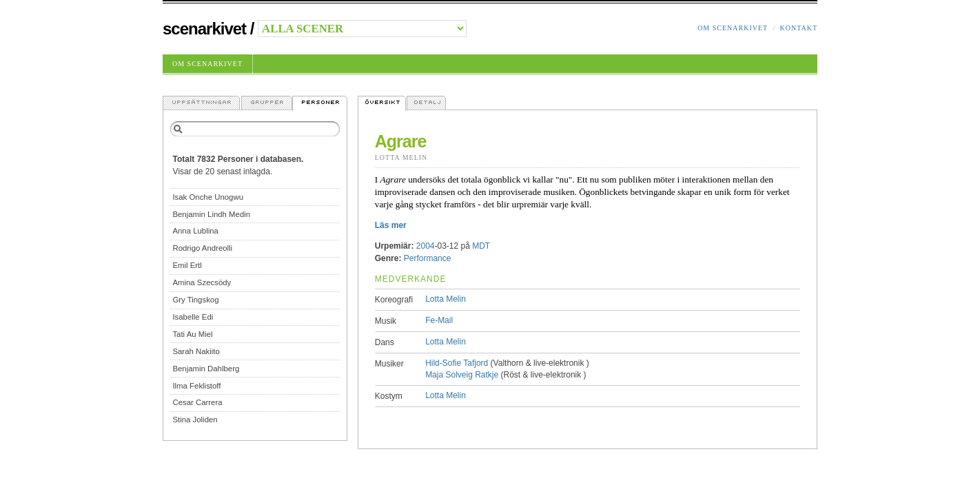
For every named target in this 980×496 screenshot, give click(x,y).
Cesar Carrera (197, 402)
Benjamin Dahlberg (206, 369)
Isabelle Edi (193, 317)
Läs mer (391, 225)
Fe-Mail (439, 320)
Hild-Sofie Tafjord (457, 363)
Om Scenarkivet (733, 28)
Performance (428, 258)
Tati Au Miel (192, 334)
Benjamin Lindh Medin (211, 214)
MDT (481, 246)
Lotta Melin (401, 157)
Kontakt (798, 28)
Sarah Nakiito (196, 351)
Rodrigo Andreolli (202, 248)
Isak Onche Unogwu (208, 197)
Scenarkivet (204, 29)
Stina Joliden (195, 420)
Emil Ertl (187, 265)
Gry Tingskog (195, 300)
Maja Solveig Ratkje (462, 375)
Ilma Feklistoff (196, 386)
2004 (426, 246)
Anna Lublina (195, 231)
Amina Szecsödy (202, 282)
